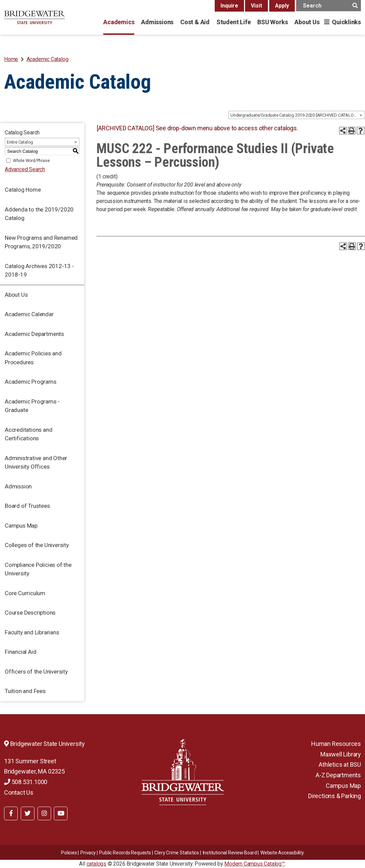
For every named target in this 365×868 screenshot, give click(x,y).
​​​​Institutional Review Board (230, 853)
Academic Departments (34, 334)
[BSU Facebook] (11, 813)
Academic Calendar (29, 314)
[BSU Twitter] (28, 813)
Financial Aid (20, 652)
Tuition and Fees (25, 691)
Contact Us (19, 792)
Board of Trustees (27, 506)
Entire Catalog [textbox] (20, 142)
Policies (69, 853)
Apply (282, 6)
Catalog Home (23, 190)
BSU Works (272, 22)
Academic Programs (31, 382)
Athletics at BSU (340, 764)
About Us (307, 22)
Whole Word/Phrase (31, 161)
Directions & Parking (334, 796)
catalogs (96, 864)
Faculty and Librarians (32, 632)
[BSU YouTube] (61, 813)
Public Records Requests (125, 853)
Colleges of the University (37, 545)
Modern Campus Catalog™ (255, 864)
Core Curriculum (25, 593)
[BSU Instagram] (44, 813)
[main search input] (329, 6)
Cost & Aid (195, 22)
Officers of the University (36, 672)
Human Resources (336, 744)
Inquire (229, 6)
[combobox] (296, 115)
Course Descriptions (30, 613)
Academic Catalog (48, 59)
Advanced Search (25, 169)
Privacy (88, 853)
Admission (18, 486)
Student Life (233, 22)
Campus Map (21, 526)
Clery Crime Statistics (177, 853)
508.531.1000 (26, 782)
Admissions (157, 22)
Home (11, 59)
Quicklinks (346, 22)
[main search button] (355, 6)
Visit (256, 6)
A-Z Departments (338, 775)
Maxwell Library (341, 754)
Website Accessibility (282, 853)
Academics (119, 22)
